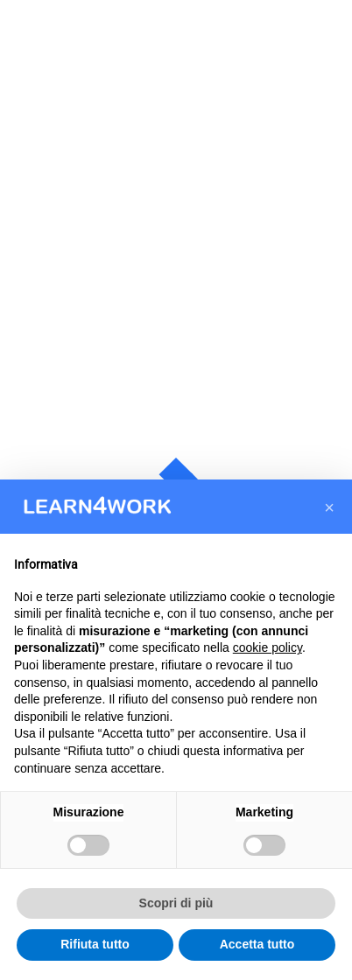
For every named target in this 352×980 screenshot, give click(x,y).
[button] (329, 507)
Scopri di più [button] (176, 903)
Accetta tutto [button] (257, 944)
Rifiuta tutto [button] (95, 944)
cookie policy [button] (268, 647)
